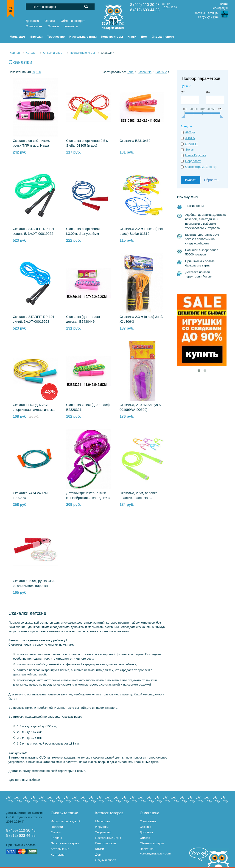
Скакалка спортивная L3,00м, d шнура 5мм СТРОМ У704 (83, 234)
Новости (57, 827)
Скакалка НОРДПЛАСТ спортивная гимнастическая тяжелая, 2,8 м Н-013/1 (35, 410)
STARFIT (192, 144)
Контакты (71, 26)
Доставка (32, 21)
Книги (100, 849)
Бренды (56, 838)
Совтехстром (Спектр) (201, 167)
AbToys (190, 132)
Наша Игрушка (196, 155)
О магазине (34, 26)
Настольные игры (108, 838)
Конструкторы (106, 843)
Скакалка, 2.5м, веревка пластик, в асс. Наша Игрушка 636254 (138, 498)
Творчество (103, 832)
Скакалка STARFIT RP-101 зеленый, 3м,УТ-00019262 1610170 (34, 234)
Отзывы (53, 26)
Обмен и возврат (73, 21)
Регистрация (220, 8)
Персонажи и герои (65, 843)
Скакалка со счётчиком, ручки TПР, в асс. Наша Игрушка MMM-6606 (31, 146)
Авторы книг (60, 849)
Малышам (103, 821)
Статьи (56, 832)
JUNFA (190, 138)
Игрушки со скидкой (66, 821)
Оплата (50, 21)
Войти (224, 4)
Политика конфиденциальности (155, 851)
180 (38, 72)
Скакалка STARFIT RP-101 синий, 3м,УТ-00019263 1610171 (34, 322)
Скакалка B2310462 (135, 141)
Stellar (190, 150)
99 (33, 72)
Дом (98, 854)
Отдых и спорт (106, 860)
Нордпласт (193, 161)
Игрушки (102, 827)
